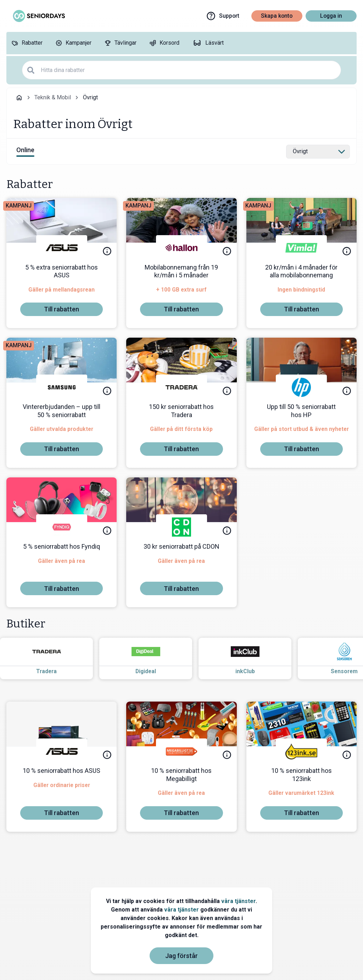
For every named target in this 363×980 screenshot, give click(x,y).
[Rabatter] (27, 43)
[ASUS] (62, 248)
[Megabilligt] (181, 751)
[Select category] (318, 152)
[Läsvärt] (208, 43)
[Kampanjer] (73, 43)
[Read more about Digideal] (152, 658)
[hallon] (181, 248)
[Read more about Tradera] (53, 658)
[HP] (301, 387)
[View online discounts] (25, 151)
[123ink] (301, 751)
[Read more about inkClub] (251, 658)
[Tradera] (181, 387)
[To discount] (62, 309)
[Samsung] (62, 387)
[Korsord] (164, 43)
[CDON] (181, 527)
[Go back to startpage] (19, 98)
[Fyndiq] (62, 527)
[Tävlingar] (120, 43)
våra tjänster (238, 901)
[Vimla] (301, 248)
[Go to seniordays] (38, 16)
